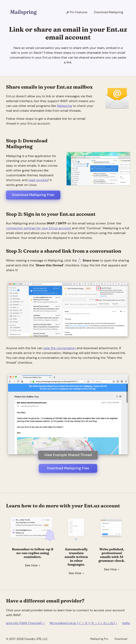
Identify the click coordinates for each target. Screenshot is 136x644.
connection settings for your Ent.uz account (39, 228)
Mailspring (23, 12)
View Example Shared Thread (68, 455)
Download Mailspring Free (33, 195)
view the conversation (60, 348)
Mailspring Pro (99, 639)
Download (121, 639)
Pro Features (76, 12)
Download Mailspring (109, 12)
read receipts (38, 180)
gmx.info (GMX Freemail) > (25, 623)
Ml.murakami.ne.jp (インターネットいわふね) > (84, 623)
